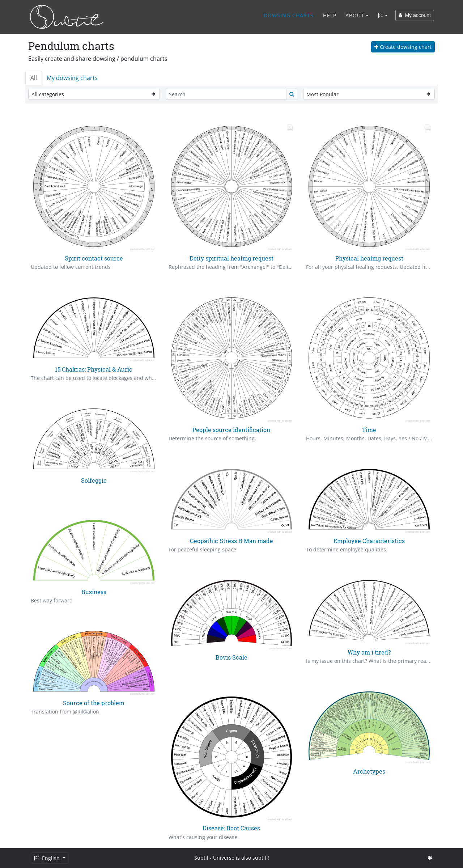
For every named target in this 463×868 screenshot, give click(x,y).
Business (94, 592)
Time (369, 430)
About (355, 15)
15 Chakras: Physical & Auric (94, 369)
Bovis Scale (231, 657)
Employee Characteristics (369, 541)
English (48, 858)
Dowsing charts (289, 15)
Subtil (201, 858)
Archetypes (369, 771)
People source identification (231, 430)
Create (403, 47)
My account (415, 15)
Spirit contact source (94, 258)
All (34, 78)
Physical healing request (369, 258)
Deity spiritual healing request (231, 258)
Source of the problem (94, 703)
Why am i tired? (369, 652)
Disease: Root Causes (231, 828)
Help (330, 15)
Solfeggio (94, 480)
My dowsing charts (72, 78)
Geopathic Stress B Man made (231, 541)
